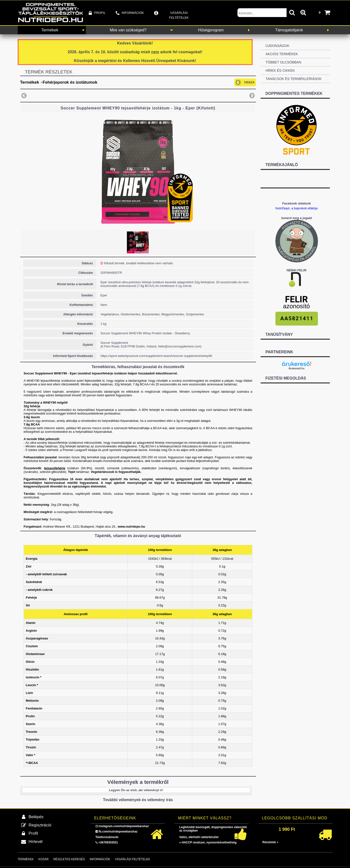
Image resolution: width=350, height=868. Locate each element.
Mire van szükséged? (128, 30)
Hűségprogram (211, 30)
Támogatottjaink (289, 30)
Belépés (36, 817)
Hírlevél (36, 842)
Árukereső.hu (296, 368)
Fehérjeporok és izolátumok (70, 82)
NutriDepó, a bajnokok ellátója (296, 208)
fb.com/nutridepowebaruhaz (118, 832)
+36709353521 (108, 842)
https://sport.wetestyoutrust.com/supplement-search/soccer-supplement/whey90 (156, 356)
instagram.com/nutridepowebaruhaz (124, 826)
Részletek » (270, 842)
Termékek (50, 30)
